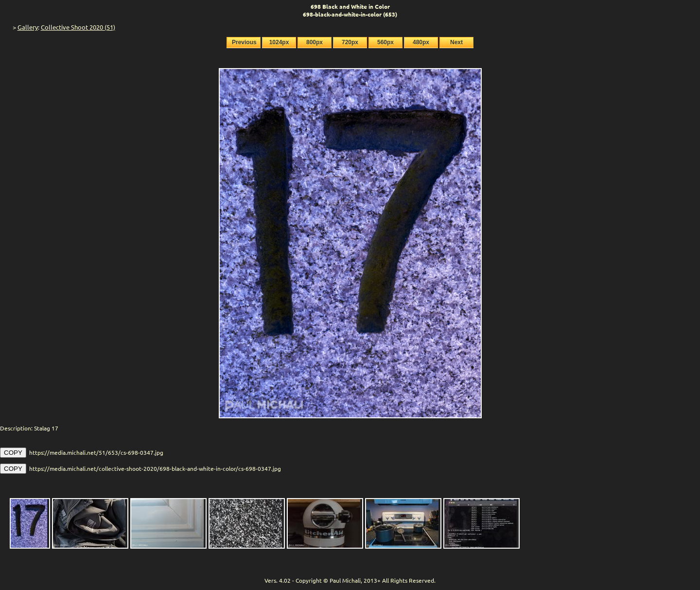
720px (350, 42)
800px (315, 42)
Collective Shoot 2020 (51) (78, 27)
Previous (244, 42)
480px (421, 42)
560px (385, 42)
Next (456, 42)
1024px (279, 42)
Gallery (28, 27)
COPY (13, 453)
